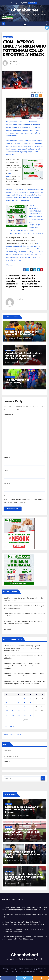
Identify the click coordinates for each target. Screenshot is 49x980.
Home (6, 971)
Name (7, 458)
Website (7, 483)
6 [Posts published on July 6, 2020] (7, 702)
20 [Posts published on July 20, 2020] (7, 711)
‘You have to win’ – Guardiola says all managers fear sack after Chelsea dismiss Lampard (23, 666)
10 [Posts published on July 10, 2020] (30, 702)
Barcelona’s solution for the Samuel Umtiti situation (22, 333)
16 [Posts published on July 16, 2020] (25, 707)
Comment (8, 415)
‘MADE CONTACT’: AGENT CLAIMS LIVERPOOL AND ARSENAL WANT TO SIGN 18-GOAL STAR (36, 214)
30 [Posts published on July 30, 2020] (25, 715)
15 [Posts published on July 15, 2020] (19, 707)
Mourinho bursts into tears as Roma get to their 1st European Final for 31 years (24, 877)
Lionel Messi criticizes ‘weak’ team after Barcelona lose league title (13, 281)
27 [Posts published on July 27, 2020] (7, 715)
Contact (7, 762)
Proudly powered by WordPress (14, 969)
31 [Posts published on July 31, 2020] (31, 715)
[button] (46, 24)
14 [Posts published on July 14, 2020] (13, 707)
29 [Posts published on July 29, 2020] (19, 715)
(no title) (7, 629)
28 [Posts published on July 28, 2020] (13, 715)
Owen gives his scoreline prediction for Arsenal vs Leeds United (24, 854)
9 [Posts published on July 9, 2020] (25, 702)
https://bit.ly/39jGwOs (12, 735)
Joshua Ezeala (24, 338)
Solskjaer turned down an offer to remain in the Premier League (24, 809)
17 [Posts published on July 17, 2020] (31, 707)
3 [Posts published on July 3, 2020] (31, 698)
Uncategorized (8, 37)
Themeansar (41, 969)
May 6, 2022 (11, 816)
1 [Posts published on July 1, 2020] (19, 698)
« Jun (6, 726)
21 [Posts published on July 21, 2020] (13, 711)
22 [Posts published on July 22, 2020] (19, 711)
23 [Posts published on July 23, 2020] (25, 711)
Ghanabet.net (24, 10)
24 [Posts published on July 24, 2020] (31, 711)
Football (8, 804)
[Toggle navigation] (25, 24)
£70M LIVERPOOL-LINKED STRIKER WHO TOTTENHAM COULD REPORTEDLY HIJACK (24, 48)
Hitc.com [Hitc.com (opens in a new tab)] (9, 265)
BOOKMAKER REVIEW (13, 756)
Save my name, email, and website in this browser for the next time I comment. (24, 501)
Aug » (12, 726)
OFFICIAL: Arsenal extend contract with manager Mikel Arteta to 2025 (23, 832)
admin (15, 61)
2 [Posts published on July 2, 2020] (25, 698)
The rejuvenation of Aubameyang (17, 381)
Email (7, 470)
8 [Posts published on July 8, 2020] (19, 702)
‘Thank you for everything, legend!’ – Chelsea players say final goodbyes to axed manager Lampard (23, 648)
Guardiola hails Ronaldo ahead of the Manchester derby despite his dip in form (24, 356)
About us (7, 751)
